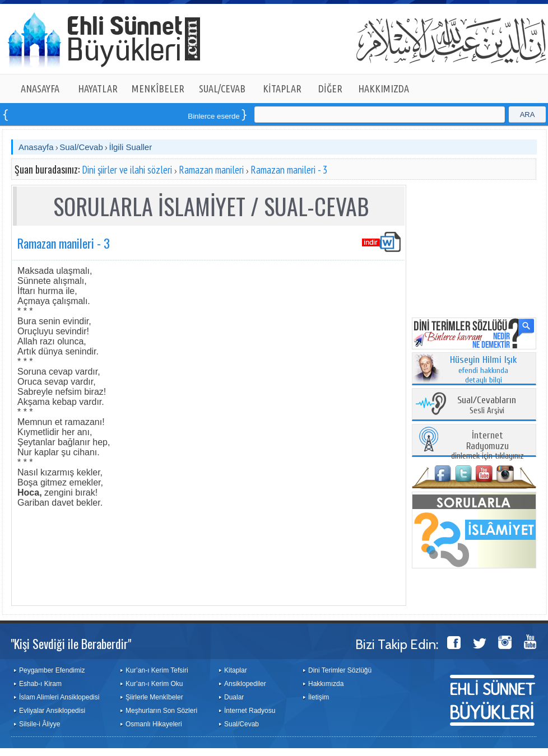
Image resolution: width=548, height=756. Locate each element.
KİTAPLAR (282, 88)
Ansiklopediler (245, 684)
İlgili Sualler (130, 147)
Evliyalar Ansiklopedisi (52, 711)
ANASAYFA (40, 88)
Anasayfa (36, 147)
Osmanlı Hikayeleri (154, 724)
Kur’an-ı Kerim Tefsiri (157, 670)
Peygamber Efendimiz (52, 670)
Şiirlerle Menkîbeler (154, 697)
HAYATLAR (98, 88)
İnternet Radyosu (250, 711)
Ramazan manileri (211, 170)
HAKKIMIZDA (384, 88)
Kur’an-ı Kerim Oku (154, 684)
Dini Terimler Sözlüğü (340, 670)
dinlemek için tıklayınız (487, 446)
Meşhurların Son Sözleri (161, 711)
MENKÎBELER (158, 88)
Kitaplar (236, 670)
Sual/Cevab (81, 147)
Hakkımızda (326, 684)
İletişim (319, 697)
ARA (528, 115)
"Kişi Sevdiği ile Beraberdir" (71, 643)
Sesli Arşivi (487, 406)
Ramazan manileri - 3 (289, 170)
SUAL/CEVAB (222, 88)
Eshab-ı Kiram (40, 684)
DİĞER (330, 88)
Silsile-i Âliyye (40, 724)
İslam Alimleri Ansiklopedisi (59, 697)
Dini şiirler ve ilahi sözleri (127, 170)
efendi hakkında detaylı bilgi (484, 370)
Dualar (234, 697)
